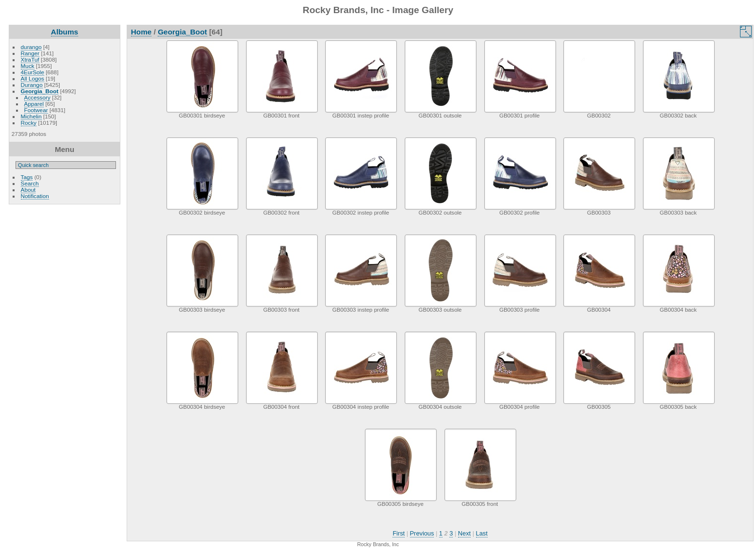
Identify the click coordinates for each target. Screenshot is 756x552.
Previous (422, 533)
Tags (27, 177)
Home (141, 32)
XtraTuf (30, 59)
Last (482, 533)
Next (464, 533)
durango (31, 47)
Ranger (30, 53)
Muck (28, 66)
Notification (35, 196)
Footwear (36, 110)
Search (30, 183)
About (28, 190)
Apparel (34, 104)
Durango (32, 85)
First (399, 533)
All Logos (33, 78)
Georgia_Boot (40, 91)
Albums (65, 32)
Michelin (31, 116)
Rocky (29, 123)
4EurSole (33, 72)
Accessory (37, 97)
